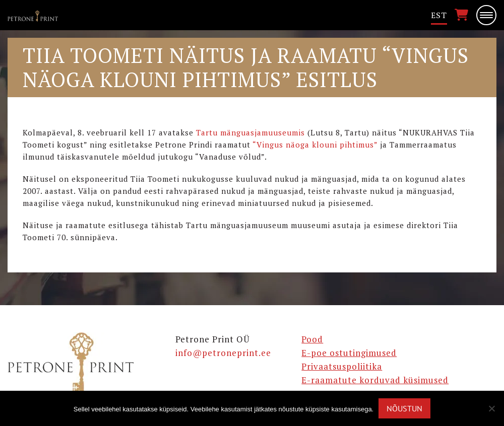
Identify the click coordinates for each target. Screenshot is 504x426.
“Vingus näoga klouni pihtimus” (315, 145)
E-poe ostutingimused (349, 353)
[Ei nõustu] (491, 408)
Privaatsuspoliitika (342, 366)
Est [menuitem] (439, 15)
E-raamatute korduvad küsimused (375, 380)
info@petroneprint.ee (223, 353)
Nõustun (404, 408)
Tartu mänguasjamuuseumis (250, 132)
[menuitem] (439, 15)
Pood (312, 339)
